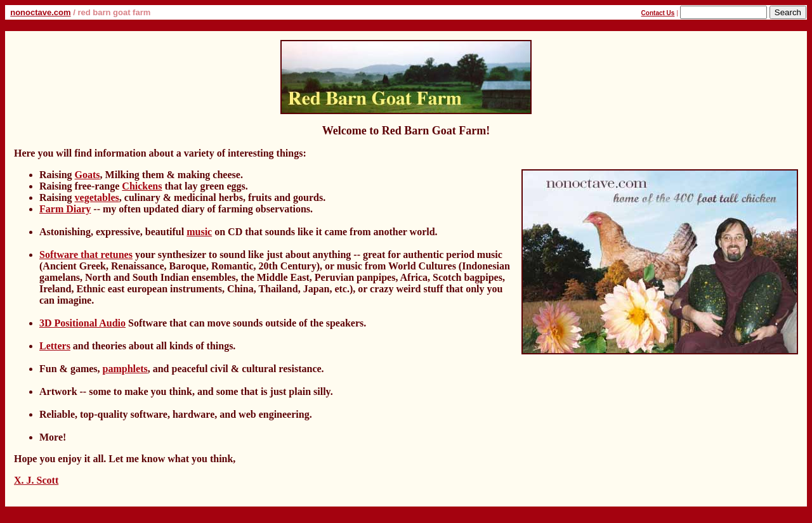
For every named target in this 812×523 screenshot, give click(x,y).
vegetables (97, 197)
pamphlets (125, 369)
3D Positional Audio (82, 323)
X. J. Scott (36, 480)
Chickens (142, 186)
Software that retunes (86, 255)
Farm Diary (65, 209)
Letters (55, 346)
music (199, 232)
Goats (88, 175)
